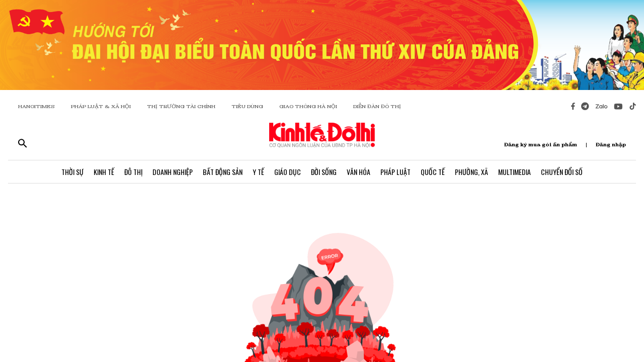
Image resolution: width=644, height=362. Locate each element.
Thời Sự (72, 172)
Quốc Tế (433, 172)
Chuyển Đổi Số (562, 172)
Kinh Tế (104, 172)
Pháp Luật (395, 172)
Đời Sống (324, 172)
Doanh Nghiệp (173, 172)
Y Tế (258, 172)
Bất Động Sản (223, 172)
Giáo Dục (288, 172)
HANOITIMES (36, 106)
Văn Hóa (358, 172)
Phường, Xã (471, 172)
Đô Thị (133, 172)
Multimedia (514, 172)
